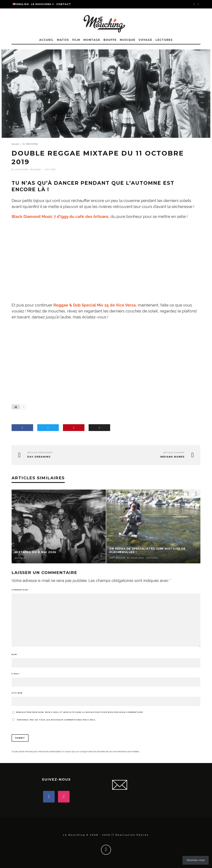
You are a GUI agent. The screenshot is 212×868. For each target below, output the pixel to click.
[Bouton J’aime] (16, 407)
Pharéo (143, 835)
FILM (76, 40)
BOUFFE (110, 40)
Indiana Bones (172, 457)
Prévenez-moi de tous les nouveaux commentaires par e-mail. (57, 720)
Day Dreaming (39, 457)
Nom (15, 654)
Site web (17, 693)
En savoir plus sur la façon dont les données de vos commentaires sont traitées (101, 751)
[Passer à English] (21, 4)
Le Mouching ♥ (43, 4)
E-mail (16, 674)
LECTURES (164, 40)
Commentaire (21, 590)
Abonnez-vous (196, 860)
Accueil (46, 40)
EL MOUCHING (20, 169)
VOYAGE (146, 40)
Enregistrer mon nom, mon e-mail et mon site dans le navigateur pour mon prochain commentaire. (80, 712)
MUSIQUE (128, 40)
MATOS (63, 40)
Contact (64, 4)
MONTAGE (92, 40)
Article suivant (174, 453)
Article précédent (40, 453)
